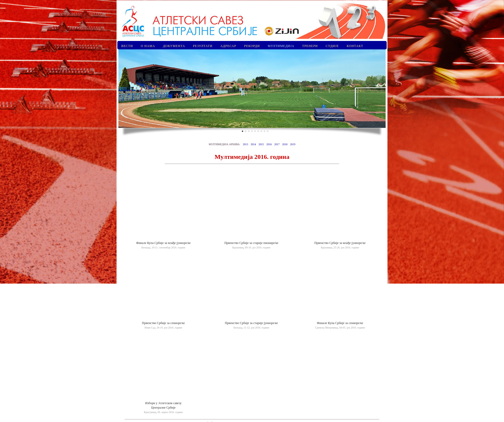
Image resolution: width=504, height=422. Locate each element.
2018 (285, 144)
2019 (293, 144)
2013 (245, 144)
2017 (277, 144)
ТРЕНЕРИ (310, 46)
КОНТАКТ (355, 46)
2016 (269, 144)
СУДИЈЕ (332, 46)
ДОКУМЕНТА (174, 46)
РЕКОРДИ (252, 46)
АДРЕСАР (228, 46)
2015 (261, 144)
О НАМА (148, 46)
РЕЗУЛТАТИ (203, 46)
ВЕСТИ (127, 46)
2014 (253, 144)
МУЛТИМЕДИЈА (281, 46)
